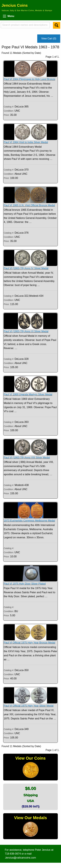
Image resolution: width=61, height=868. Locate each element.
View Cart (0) (49, 39)
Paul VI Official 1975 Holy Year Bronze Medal (29, 643)
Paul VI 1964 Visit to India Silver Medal (26, 142)
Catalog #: (9, 107)
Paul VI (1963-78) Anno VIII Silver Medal (27, 458)
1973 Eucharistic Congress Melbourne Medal (29, 521)
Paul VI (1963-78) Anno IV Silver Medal (26, 268)
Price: (7, 115)
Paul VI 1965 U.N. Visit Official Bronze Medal (29, 205)
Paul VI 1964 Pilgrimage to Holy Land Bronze (29, 79)
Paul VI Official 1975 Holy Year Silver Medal (29, 706)
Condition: (9, 111)
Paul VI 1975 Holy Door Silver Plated (25, 584)
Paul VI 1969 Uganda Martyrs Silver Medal (28, 394)
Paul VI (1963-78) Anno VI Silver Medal (26, 331)
